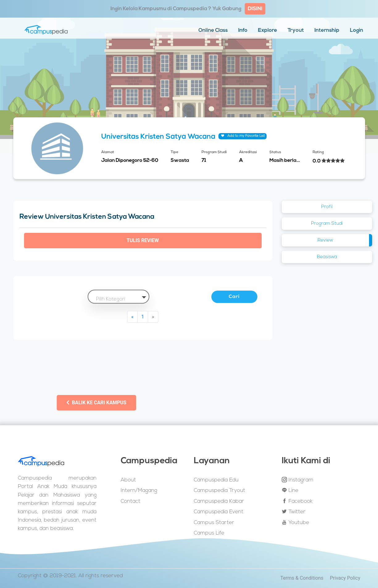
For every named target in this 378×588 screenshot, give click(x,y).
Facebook (297, 501)
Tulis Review (143, 240)
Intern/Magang (139, 491)
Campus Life (209, 533)
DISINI (255, 9)
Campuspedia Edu (216, 480)
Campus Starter (214, 523)
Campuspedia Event (219, 512)
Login (357, 30)
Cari (235, 297)
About (128, 480)
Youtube (295, 523)
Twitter (294, 512)
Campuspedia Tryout (220, 491)
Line (290, 490)
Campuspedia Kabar (219, 501)
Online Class (213, 30)
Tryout (296, 30)
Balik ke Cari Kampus (96, 403)
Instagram (298, 480)
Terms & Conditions (302, 578)
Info (243, 30)
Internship (327, 30)
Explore (268, 30)
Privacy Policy (345, 578)
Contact (131, 501)
